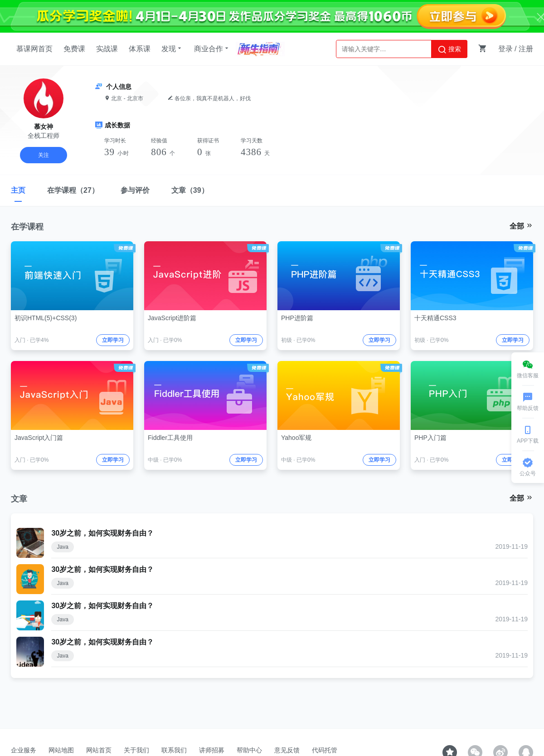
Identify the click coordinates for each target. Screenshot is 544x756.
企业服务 (24, 750)
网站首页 (99, 750)
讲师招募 (212, 750)
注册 (526, 49)
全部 (521, 226)
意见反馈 (287, 750)
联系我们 (174, 750)
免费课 (74, 49)
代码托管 (325, 750)
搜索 (449, 49)
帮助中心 (249, 750)
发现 (172, 49)
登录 (505, 49)
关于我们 (136, 750)
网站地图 (61, 750)
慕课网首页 (34, 49)
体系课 (140, 49)
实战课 (107, 49)
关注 (44, 155)
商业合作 (212, 49)
